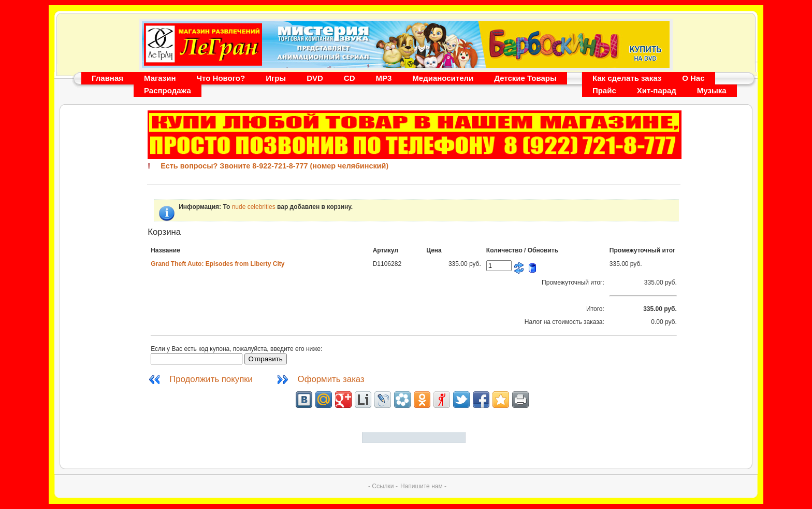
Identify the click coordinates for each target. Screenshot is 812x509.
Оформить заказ (331, 379)
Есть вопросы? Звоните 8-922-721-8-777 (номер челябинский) (274, 166)
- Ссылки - (383, 486)
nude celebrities (254, 207)
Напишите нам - (423, 486)
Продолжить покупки (212, 379)
